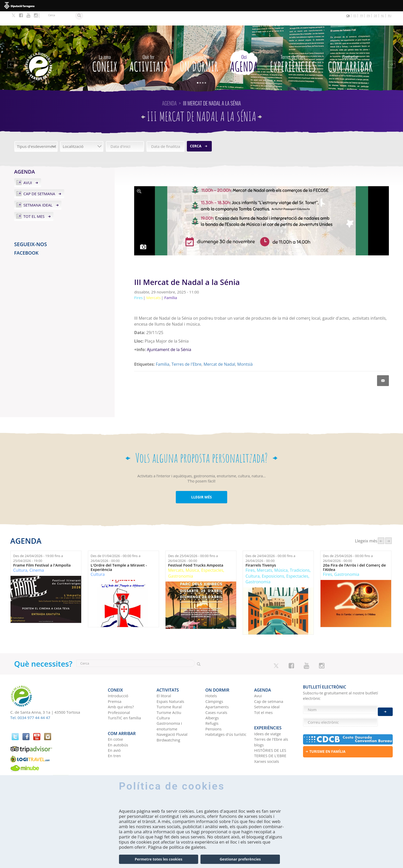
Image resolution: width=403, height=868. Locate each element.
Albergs (212, 701)
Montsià (245, 350)
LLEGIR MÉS (201, 483)
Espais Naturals (170, 684)
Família (163, 350)
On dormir (199, 48)
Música (192, 556)
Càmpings (214, 684)
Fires (250, 556)
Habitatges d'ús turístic (226, 717)
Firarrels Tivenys (261, 551)
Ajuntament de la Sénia (169, 335)
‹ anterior (381, 527)
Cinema (37, 556)
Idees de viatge (268, 714)
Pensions (213, 712)
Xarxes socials (267, 741)
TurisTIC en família (125, 701)
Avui (28, 168)
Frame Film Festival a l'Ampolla (42, 551)
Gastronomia (181, 562)
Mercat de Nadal (219, 350)
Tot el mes (34, 202)
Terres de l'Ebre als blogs (271, 722)
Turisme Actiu (169, 695)
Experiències (293, 48)
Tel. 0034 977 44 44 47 (30, 704)
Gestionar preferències (240, 859)
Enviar (385, 708)
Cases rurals (216, 695)
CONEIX (105, 48)
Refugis (212, 706)
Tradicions (300, 556)
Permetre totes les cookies (158, 859)
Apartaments (217, 690)
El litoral (164, 679)
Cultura (20, 556)
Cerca (196, 132)
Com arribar (350, 48)
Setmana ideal (38, 191)
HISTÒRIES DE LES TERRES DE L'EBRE (270, 733)
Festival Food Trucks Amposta (196, 551)
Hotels (211, 679)
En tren (115, 736)
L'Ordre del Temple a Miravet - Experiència (119, 553)
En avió (114, 730)
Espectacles (212, 556)
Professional (119, 695)
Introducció (118, 679)
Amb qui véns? (121, 690)
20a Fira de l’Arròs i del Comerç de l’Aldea (355, 553)
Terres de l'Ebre (186, 350)
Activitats (148, 48)
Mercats (176, 556)
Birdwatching (168, 723)
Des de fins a (38, 544)
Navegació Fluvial (172, 717)
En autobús (118, 725)
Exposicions (273, 562)
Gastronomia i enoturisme (169, 709)
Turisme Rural (169, 690)
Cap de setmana (39, 180)
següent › (388, 527)
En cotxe (116, 719)
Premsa (115, 684)
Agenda (244, 48)
